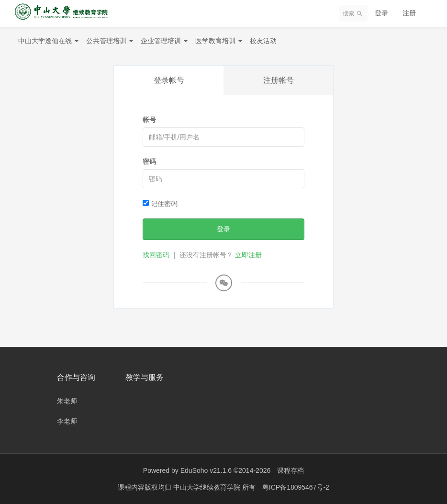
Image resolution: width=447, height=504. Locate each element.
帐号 (149, 120)
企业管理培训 (164, 41)
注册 (409, 13)
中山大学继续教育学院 (208, 487)
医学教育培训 (219, 41)
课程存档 (291, 470)
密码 (149, 161)
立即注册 (248, 255)
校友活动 (263, 41)
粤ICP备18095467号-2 (296, 487)
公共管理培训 (110, 41)
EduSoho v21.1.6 (206, 470)
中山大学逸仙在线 (48, 41)
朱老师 (67, 401)
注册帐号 (279, 80)
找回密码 (156, 255)
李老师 (67, 421)
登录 (381, 13)
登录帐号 (169, 80)
